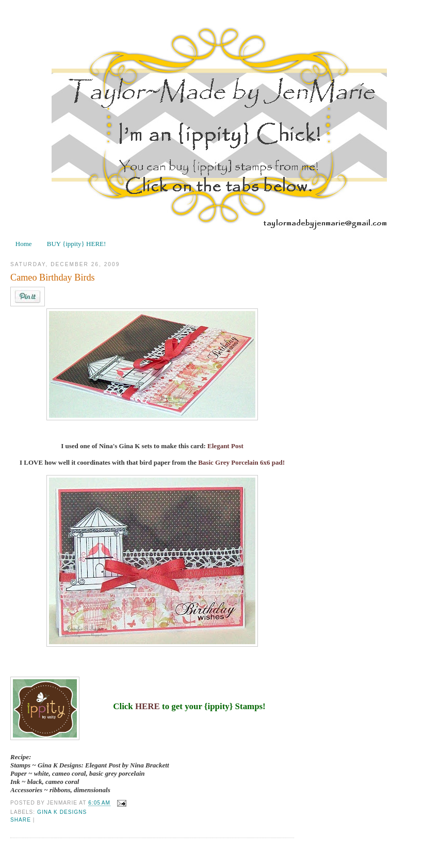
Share (21, 820)
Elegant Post (225, 446)
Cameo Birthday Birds (53, 277)
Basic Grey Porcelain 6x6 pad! (241, 462)
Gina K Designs (62, 812)
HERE (148, 706)
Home (24, 244)
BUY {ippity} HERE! (77, 244)
